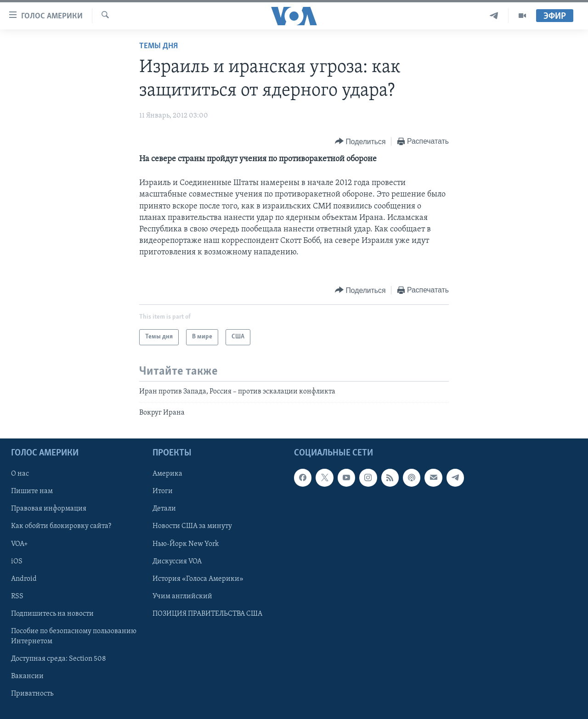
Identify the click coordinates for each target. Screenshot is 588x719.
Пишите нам (32, 492)
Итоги (163, 492)
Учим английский (182, 596)
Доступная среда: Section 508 (59, 659)
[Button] (360, 142)
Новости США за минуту (192, 527)
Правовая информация (49, 509)
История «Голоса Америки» (198, 579)
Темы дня (158, 46)
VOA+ (20, 544)
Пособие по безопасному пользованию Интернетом (74, 636)
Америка (167, 474)
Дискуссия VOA (177, 562)
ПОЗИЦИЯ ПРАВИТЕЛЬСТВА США (207, 614)
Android (24, 579)
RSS (17, 596)
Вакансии (27, 676)
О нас (20, 474)
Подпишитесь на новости (52, 614)
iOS (17, 562)
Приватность (32, 694)
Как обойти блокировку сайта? (61, 527)
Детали (164, 509)
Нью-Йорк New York (186, 544)
